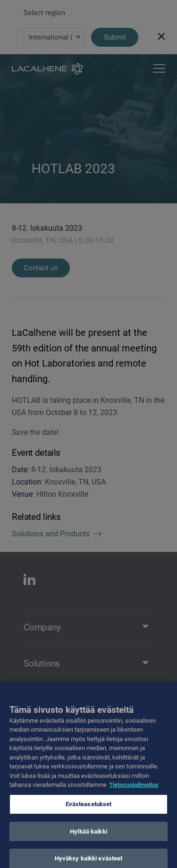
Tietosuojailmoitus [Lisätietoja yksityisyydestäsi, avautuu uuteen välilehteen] (134, 790)
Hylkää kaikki (88, 837)
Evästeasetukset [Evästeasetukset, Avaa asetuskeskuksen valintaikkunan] (89, 809)
